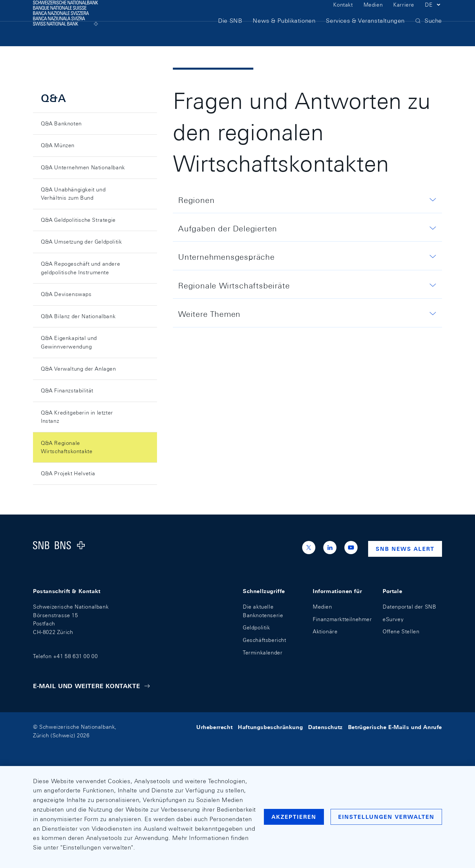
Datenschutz (325, 727)
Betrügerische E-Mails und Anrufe (395, 727)
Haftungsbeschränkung (270, 727)
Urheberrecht (214, 727)
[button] (433, 16)
